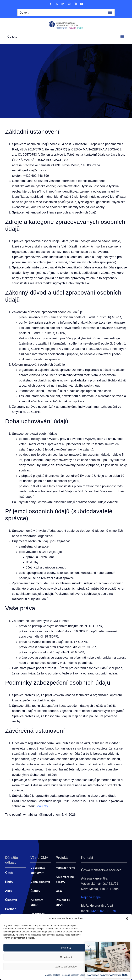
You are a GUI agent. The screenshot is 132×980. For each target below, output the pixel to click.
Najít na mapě (91, 897)
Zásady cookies (53, 975)
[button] (127, 919)
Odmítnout (66, 957)
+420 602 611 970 (103, 911)
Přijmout (66, 948)
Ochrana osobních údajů (73, 975)
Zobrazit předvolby (66, 967)
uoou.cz (41, 806)
